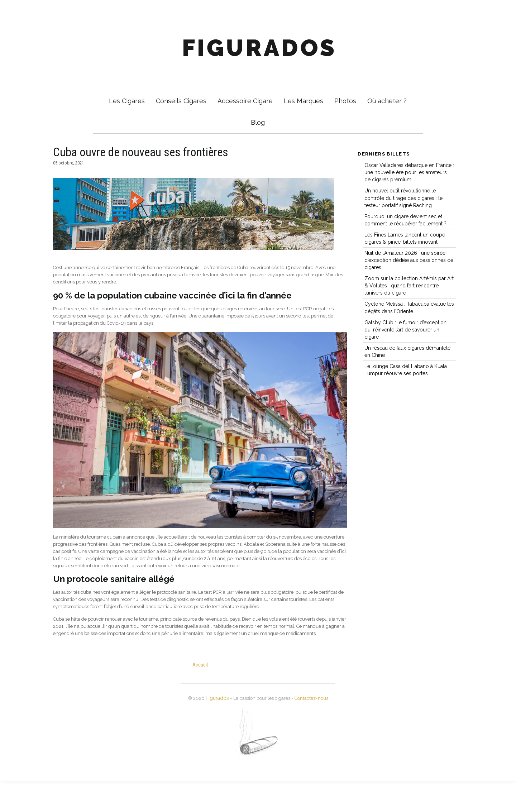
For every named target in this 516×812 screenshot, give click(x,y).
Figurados (212, 729)
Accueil (200, 696)
